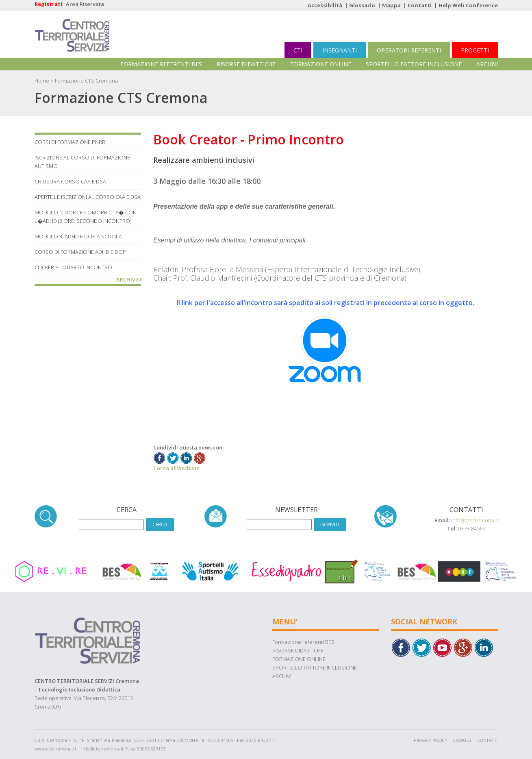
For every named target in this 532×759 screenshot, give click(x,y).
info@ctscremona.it (475, 520)
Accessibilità (325, 5)
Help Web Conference (468, 5)
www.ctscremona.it (56, 749)
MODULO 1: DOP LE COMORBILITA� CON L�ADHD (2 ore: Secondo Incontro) (86, 217)
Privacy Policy (430, 740)
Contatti (420, 5)
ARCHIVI (487, 64)
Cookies (462, 740)
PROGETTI (475, 50)
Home (42, 81)
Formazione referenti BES (161, 64)
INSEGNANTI (340, 50)
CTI (298, 50)
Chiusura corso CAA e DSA (70, 181)
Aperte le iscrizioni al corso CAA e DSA (88, 197)
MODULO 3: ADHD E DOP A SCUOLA (78, 236)
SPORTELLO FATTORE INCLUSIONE (414, 64)
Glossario (362, 5)
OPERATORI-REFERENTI (409, 50)
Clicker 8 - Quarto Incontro (73, 267)
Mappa (391, 5)
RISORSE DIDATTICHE (246, 64)
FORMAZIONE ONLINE (321, 64)
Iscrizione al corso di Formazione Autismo (82, 162)
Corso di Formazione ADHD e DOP (80, 252)
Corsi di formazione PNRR (70, 142)
